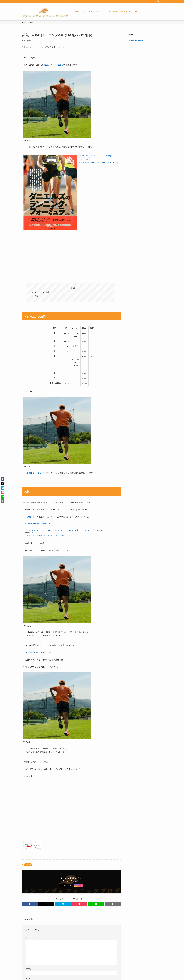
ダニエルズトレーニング (53, 65)
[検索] (161, 1)
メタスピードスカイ (32, 517)
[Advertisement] (71, 258)
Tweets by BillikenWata (135, 41)
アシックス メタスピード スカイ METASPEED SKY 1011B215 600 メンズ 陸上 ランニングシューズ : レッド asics (64, 530)
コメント (30, 938)
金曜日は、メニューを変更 (38, 473)
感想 (37, 296)
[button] (30, 904)
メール (29, 978)
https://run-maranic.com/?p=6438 (37, 653)
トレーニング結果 (42, 292)
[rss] (158, 1)
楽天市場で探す (84, 163)
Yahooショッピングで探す (57, 535)
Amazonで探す (95, 163)
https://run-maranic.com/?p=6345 (37, 524)
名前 (28, 969)
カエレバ (87, 160)
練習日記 (28, 865)
